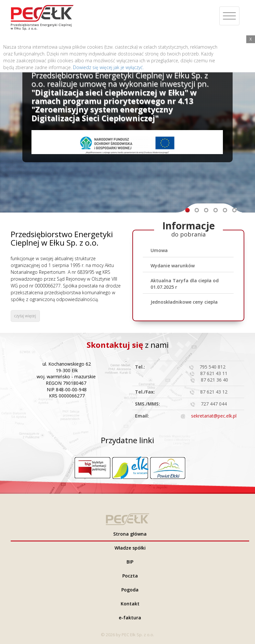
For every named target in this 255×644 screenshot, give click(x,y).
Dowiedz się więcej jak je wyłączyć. (108, 67)
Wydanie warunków (173, 266)
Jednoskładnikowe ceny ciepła (184, 302)
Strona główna (130, 534)
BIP (130, 562)
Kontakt (130, 604)
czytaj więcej (25, 316)
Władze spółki (130, 548)
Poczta (130, 576)
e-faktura (130, 618)
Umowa (159, 250)
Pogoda (130, 590)
